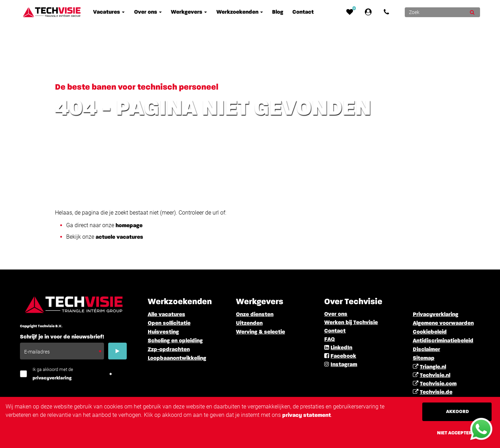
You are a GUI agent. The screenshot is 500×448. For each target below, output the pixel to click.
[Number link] (388, 12)
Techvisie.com (438, 384)
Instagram (344, 365)
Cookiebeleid (430, 332)
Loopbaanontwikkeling (177, 358)
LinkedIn (341, 348)
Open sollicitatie (169, 323)
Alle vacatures (166, 315)
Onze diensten (255, 315)
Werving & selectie (261, 332)
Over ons (336, 314)
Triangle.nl (433, 367)
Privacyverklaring (436, 315)
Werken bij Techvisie (351, 323)
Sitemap (424, 358)
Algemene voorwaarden (443, 323)
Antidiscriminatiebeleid (443, 341)
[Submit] (472, 12)
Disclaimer (426, 350)
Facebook (343, 356)
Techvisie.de (436, 392)
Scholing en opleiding (175, 341)
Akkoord (457, 412)
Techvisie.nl (435, 376)
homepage (129, 226)
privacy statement (307, 415)
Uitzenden (249, 323)
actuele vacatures (119, 237)
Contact (335, 331)
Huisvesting (163, 332)
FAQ (329, 339)
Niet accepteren (458, 433)
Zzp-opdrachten (169, 350)
